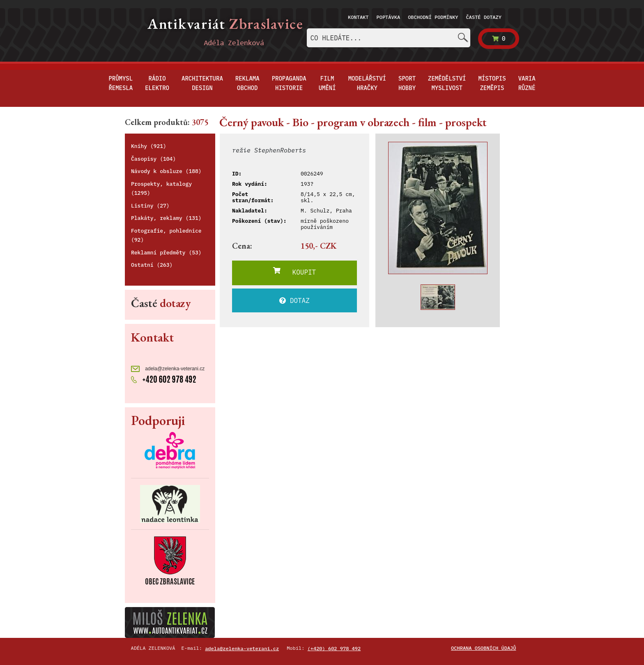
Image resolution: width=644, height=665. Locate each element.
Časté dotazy (484, 17)
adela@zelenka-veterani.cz (168, 369)
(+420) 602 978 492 (334, 648)
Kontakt (358, 17)
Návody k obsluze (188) (166, 171)
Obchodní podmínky (433, 17)
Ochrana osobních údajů (483, 648)
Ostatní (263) (152, 265)
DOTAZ (294, 300)
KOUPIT (294, 272)
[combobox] (389, 38)
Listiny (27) (150, 206)
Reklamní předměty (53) (166, 253)
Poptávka (389, 17)
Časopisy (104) (153, 159)
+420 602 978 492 (164, 379)
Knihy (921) (149, 146)
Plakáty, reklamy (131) (166, 218)
